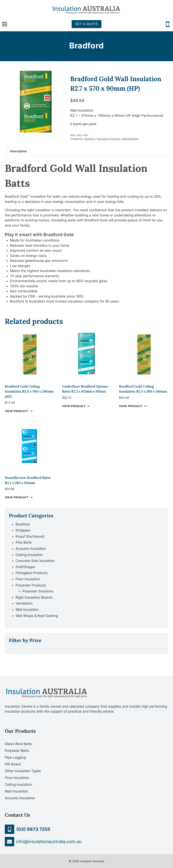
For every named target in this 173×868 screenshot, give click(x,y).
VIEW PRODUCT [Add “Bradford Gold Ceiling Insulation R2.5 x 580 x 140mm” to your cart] (133, 406)
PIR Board (13, 764)
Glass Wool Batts (18, 744)
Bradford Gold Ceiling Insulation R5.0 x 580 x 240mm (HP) (29, 391)
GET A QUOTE (86, 24)
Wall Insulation (130, 139)
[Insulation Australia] (87, 10)
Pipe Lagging (15, 757)
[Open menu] (5, 24)
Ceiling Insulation (18, 785)
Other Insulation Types (23, 771)
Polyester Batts (17, 751)
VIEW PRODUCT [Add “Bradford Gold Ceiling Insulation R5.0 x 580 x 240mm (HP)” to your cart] (19, 411)
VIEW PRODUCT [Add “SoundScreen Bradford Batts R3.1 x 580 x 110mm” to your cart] (19, 497)
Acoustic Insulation (20, 798)
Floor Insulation (17, 778)
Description (19, 151)
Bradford (86, 46)
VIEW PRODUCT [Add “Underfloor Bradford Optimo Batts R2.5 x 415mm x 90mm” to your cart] (76, 406)
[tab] (19, 151)
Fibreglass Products (108, 139)
